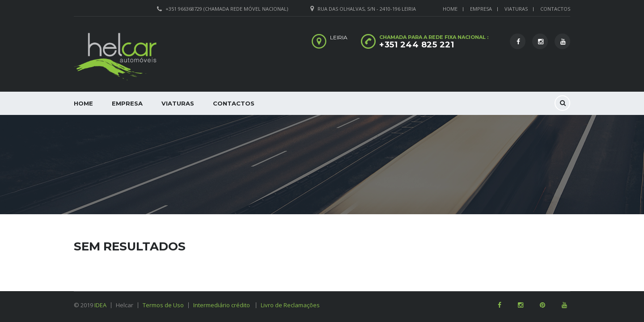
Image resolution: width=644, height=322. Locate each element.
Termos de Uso (163, 305)
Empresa (481, 9)
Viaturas (516, 9)
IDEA (100, 305)
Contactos (555, 9)
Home (450, 9)
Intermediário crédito (225, 305)
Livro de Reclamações (290, 305)
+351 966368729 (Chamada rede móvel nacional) (227, 9)
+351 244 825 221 (417, 45)
